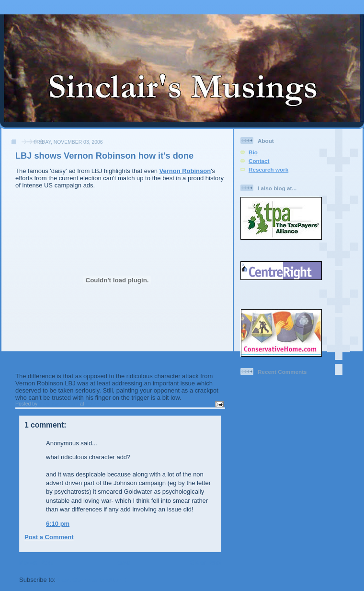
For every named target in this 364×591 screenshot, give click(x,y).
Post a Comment (49, 537)
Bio (253, 152)
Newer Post (36, 562)
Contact (259, 161)
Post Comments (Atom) (92, 580)
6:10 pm (58, 524)
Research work (268, 169)
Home (121, 562)
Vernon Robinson (185, 171)
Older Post (205, 562)
